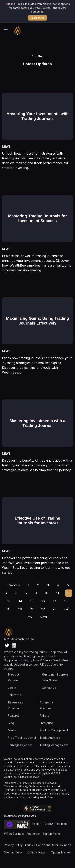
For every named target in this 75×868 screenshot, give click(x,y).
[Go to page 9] (36, 593)
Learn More (37, 18)
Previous (13, 585)
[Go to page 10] (46, 593)
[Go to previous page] (13, 585)
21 (32, 609)
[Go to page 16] (43, 601)
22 (43, 609)
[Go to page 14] (20, 601)
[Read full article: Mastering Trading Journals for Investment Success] (37, 212)
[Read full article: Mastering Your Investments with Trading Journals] (37, 110)
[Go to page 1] (28, 585)
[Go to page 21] (32, 609)
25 (30, 617)
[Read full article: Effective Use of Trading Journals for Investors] (37, 515)
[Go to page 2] (38, 585)
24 (66, 609)
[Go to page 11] (58, 593)
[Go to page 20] (20, 609)
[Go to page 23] (55, 609)
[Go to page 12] (69, 593)
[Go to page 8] (26, 593)
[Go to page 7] (16, 593)
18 (66, 601)
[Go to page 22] (43, 609)
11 (58, 593)
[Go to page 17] (54, 601)
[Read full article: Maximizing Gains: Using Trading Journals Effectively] (37, 315)
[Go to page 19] (8, 609)
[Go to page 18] (66, 601)
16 (43, 601)
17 (54, 601)
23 (55, 609)
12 (69, 593)
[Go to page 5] (68, 585)
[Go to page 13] (9, 601)
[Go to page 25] (30, 617)
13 (9, 601)
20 (20, 609)
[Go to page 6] (6, 593)
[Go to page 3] (48, 585)
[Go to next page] (43, 617)
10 (46, 593)
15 (32, 601)
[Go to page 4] (58, 585)
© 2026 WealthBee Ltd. (19, 639)
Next (43, 617)
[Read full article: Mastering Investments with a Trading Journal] (37, 417)
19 (8, 609)
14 (20, 601)
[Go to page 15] (32, 601)
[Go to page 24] (66, 609)
